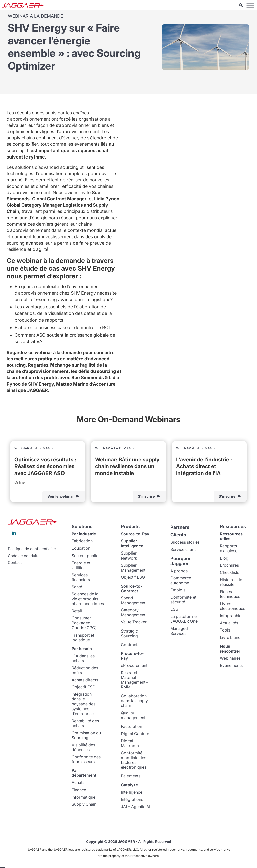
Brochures (229, 565)
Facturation (132, 726)
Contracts (130, 644)
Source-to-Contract (132, 588)
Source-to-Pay (135, 534)
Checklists (230, 572)
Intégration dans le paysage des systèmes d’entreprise (83, 704)
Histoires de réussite (231, 582)
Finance (79, 790)
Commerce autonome (181, 580)
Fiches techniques (230, 594)
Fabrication (82, 541)
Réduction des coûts (85, 670)
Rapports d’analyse (229, 548)
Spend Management (133, 600)
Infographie (231, 615)
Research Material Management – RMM (135, 680)
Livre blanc (230, 637)
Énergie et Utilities (81, 565)
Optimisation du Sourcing (86, 735)
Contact (15, 562)
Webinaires (230, 658)
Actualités (229, 623)
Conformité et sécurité (183, 600)
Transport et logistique (83, 637)
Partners (180, 527)
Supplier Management (133, 567)
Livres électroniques (233, 606)
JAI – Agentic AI (136, 806)
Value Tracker (134, 622)
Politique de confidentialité (32, 549)
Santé (77, 587)
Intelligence (132, 792)
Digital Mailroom (130, 743)
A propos (179, 571)
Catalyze (129, 785)
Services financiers (81, 577)
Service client (183, 549)
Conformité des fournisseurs (86, 759)
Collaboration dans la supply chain (134, 700)
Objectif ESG (83, 687)
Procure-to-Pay (132, 656)
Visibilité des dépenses (83, 747)
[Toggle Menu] (250, 5)
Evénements (231, 665)
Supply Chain (84, 804)
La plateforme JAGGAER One (184, 619)
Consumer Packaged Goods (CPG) (84, 623)
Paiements (131, 776)
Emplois (178, 590)
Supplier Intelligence (132, 543)
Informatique (83, 797)
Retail (77, 611)
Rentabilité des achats (85, 723)
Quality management (133, 715)
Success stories (185, 542)
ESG (174, 609)
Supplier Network (129, 555)
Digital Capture (135, 733)
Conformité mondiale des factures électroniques (134, 760)
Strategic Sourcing (129, 633)
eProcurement (134, 665)
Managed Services (179, 631)
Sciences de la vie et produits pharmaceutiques (88, 599)
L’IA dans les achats (83, 658)
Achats (78, 782)
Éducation (81, 548)
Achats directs (85, 680)
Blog (224, 558)
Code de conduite (24, 556)
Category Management (133, 612)
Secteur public (85, 555)
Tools (225, 630)
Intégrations (132, 799)
